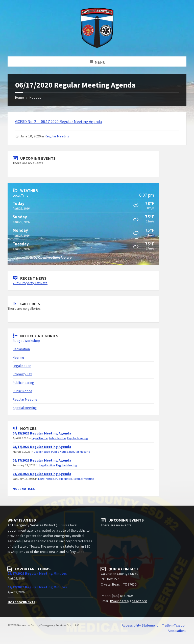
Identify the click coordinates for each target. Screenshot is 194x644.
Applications (177, 631)
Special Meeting (25, 408)
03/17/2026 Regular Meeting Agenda (42, 447)
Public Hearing (23, 383)
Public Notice (22, 391)
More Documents (21, 602)
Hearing (18, 357)
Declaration (21, 349)
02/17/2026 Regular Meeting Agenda (42, 460)
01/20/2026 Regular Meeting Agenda (42, 474)
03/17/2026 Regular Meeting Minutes (37, 573)
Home (20, 97)
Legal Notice (22, 366)
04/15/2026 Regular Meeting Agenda (42, 433)
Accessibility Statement (140, 625)
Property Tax (22, 374)
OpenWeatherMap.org (55, 257)
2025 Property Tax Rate (30, 283)
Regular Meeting (57, 136)
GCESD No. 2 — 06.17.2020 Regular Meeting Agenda (58, 121)
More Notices (24, 489)
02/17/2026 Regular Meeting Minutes (37, 587)
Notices (35, 97)
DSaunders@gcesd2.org (129, 601)
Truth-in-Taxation (174, 625)
